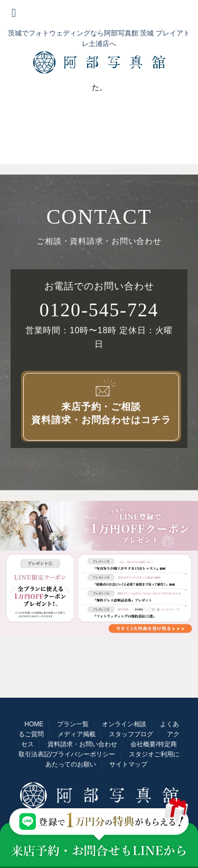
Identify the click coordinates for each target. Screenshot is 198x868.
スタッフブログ (131, 734)
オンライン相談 (124, 724)
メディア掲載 (77, 734)
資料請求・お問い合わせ (82, 744)
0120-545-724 (99, 310)
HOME (34, 724)
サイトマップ (128, 764)
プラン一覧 (73, 724)
